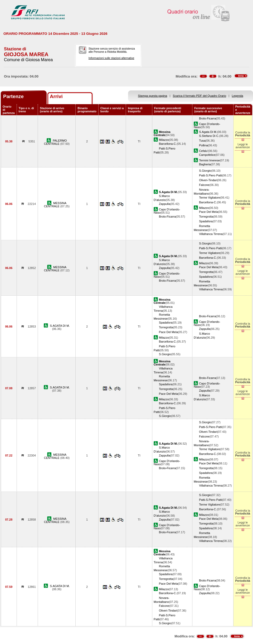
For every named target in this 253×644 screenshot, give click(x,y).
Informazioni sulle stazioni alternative (111, 58)
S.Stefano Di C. (209, 136)
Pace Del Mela (208, 212)
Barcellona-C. (168, 144)
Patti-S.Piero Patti (210, 175)
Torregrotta (206, 217)
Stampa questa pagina (152, 96)
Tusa (202, 141)
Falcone (204, 185)
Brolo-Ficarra (207, 118)
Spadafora (206, 221)
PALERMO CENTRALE (55, 142)
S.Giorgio (205, 171)
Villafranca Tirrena (211, 234)
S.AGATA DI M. (60, 326)
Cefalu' (203, 151)
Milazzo (164, 140)
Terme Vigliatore (210, 198)
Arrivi (56, 96)
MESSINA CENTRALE (55, 205)
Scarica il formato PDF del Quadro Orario (200, 96)
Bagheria (205, 164)
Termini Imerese (209, 160)
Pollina (203, 145)
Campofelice (207, 155)
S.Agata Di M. (208, 132)
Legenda (238, 96)
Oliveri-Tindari (208, 180)
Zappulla (165, 204)
